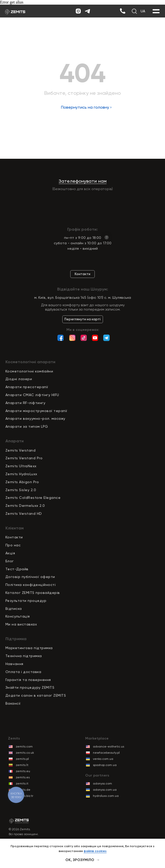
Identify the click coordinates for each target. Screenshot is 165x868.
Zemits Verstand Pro (24, 458)
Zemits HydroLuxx (21, 474)
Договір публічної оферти (30, 577)
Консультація (18, 616)
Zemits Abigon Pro (22, 482)
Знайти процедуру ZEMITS (30, 687)
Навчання (14, 664)
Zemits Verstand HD (24, 514)
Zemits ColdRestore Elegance (33, 498)
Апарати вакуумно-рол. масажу (35, 418)
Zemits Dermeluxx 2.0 (25, 506)
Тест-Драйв (17, 569)
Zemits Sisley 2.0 (21, 490)
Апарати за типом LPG (27, 426)
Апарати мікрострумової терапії (36, 411)
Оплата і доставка (23, 672)
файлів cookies (95, 851)
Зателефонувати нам (83, 181)
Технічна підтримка (24, 656)
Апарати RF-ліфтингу (25, 403)
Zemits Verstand (21, 450)
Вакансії (13, 703)
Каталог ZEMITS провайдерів (33, 593)
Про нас (13, 545)
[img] (123, 11)
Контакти (14, 537)
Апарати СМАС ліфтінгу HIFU (32, 395)
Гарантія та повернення (28, 680)
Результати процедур (26, 601)
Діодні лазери (19, 379)
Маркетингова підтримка (29, 648)
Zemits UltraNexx (21, 466)
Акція (10, 553)
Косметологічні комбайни (29, 371)
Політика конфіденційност (30, 585)
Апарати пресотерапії (27, 387)
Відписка (14, 609)
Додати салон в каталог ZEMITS (36, 695)
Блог (10, 561)
